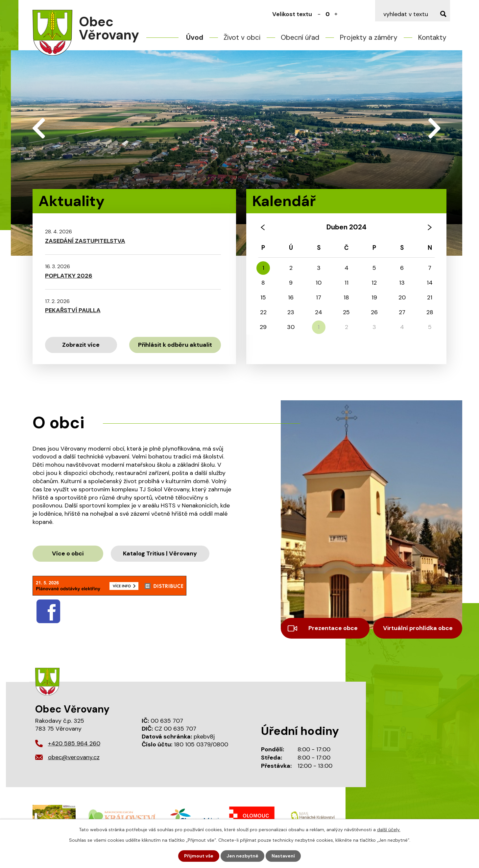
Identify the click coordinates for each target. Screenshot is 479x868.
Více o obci (68, 553)
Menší (319, 14)
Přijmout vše (199, 856)
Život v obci (242, 37)
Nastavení (283, 856)
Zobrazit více (81, 345)
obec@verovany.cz (74, 757)
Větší (336, 14)
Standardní (327, 14)
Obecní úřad (300, 37)
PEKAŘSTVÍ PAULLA (73, 310)
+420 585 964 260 (74, 743)
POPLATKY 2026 (69, 276)
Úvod (195, 37)
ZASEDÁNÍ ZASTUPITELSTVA (85, 241)
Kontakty (432, 37)
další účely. (389, 830)
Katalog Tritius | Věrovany (160, 553)
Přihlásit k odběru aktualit (175, 345)
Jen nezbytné (242, 856)
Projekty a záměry (369, 37)
